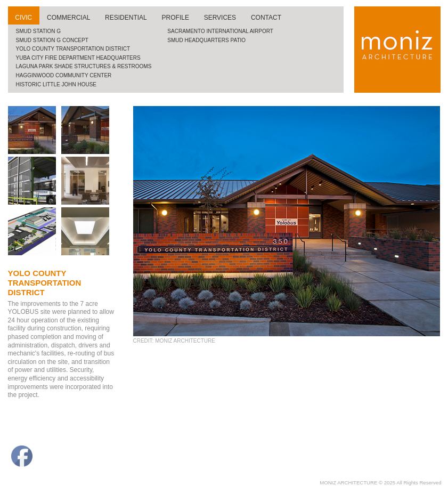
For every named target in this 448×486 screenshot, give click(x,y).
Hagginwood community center (64, 75)
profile (176, 18)
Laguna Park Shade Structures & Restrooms (84, 66)
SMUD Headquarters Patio (206, 40)
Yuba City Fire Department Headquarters (78, 58)
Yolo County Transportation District (73, 49)
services (220, 18)
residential (126, 18)
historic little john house (56, 84)
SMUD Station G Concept (52, 40)
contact (266, 18)
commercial (68, 18)
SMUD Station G (39, 31)
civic (23, 18)
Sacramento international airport (220, 31)
